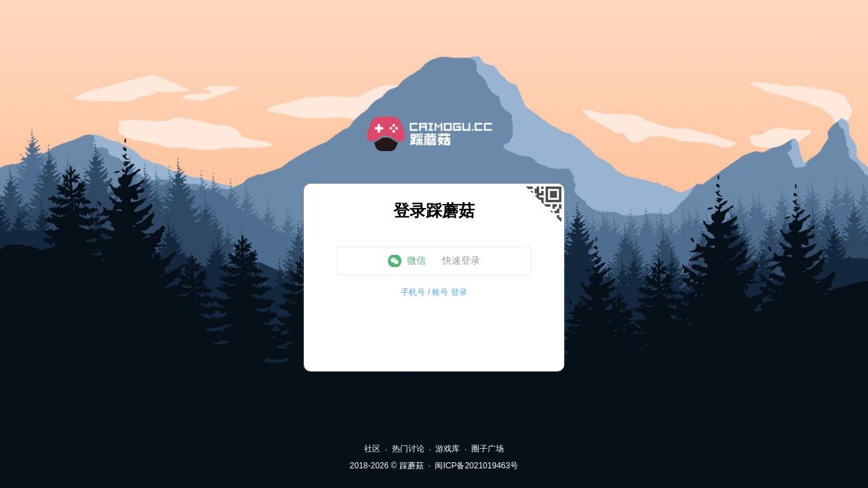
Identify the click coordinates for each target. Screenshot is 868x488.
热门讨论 (408, 449)
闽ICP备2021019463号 (476, 466)
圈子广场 (488, 449)
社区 (372, 449)
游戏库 (448, 449)
